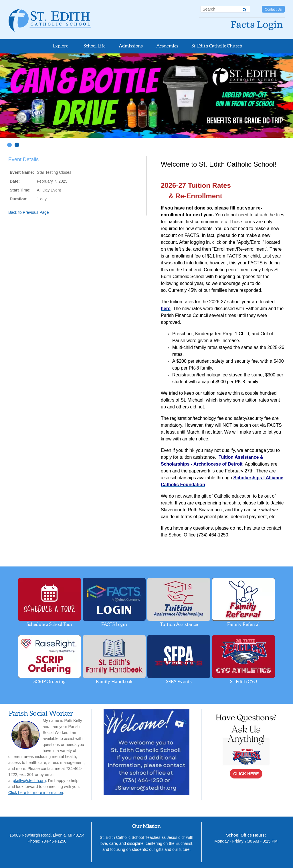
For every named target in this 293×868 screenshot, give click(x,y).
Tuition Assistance (179, 602)
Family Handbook (114, 660)
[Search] (245, 9)
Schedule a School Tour (50, 602)
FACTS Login (114, 602)
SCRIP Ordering (50, 660)
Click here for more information (36, 793)
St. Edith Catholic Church (217, 46)
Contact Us (273, 9)
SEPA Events (179, 660)
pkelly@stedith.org (29, 781)
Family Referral (243, 602)
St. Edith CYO (243, 660)
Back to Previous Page (29, 212)
